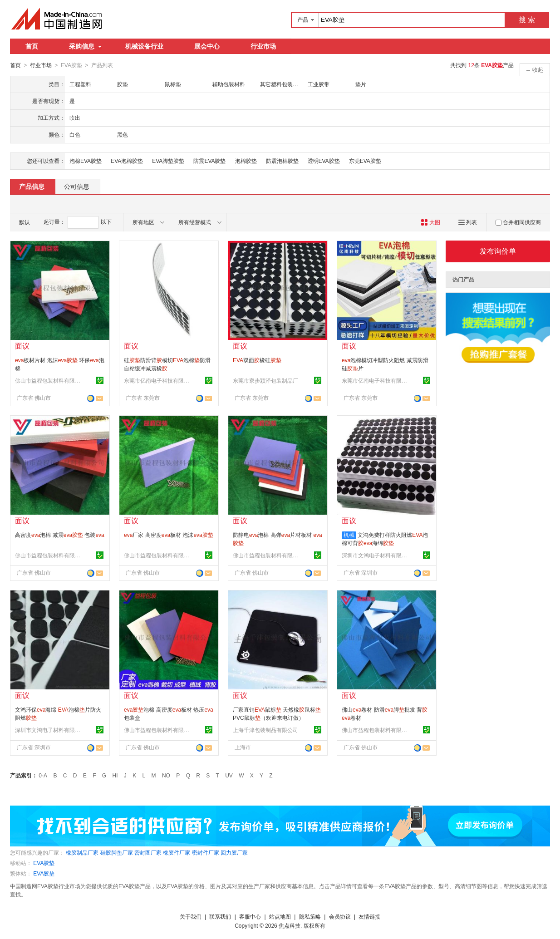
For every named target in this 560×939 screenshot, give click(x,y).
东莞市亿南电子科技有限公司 (158, 380)
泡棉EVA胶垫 (86, 161)
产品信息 (32, 186)
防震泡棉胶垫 (282, 161)
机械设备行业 (144, 46)
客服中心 (250, 916)
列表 (468, 222)
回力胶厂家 (234, 852)
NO (166, 775)
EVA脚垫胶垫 (168, 161)
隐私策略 (310, 916)
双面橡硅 (257, 360)
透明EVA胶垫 (324, 161)
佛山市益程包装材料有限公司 (49, 380)
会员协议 (340, 916)
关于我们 (191, 916)
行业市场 (263, 46)
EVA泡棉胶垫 (127, 161)
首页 (32, 46)
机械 (349, 535)
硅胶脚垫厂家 (117, 852)
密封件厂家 (206, 852)
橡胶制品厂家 (82, 852)
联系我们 (220, 916)
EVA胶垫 (44, 863)
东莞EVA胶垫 (365, 161)
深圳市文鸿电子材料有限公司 (376, 555)
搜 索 (527, 20)
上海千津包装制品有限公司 (265, 730)
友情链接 (369, 916)
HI (115, 775)
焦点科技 (290, 925)
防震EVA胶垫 (209, 161)
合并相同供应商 (518, 222)
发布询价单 (498, 251)
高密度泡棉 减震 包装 (60, 535)
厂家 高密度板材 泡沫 (169, 535)
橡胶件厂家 (177, 852)
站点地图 (280, 916)
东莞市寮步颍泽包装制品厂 (265, 380)
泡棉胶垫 (246, 161)
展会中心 (207, 46)
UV (229, 775)
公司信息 (77, 186)
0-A (43, 775)
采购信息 (85, 46)
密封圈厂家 (148, 852)
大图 (430, 222)
